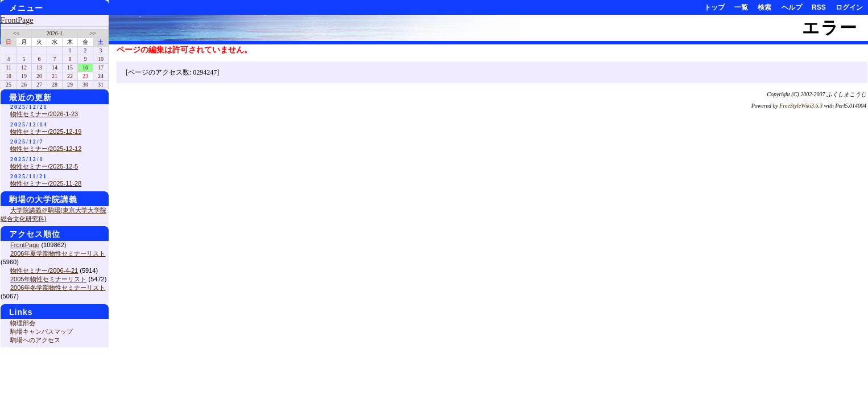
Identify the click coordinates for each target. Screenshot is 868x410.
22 (70, 76)
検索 (764, 7)
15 (70, 67)
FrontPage (17, 20)
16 (85, 67)
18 (9, 76)
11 (9, 67)
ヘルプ (792, 7)
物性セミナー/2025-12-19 (46, 132)
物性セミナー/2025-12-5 (44, 166)
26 (24, 85)
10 (101, 59)
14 (55, 67)
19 (24, 76)
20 (39, 76)
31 (101, 85)
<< (16, 33)
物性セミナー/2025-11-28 (46, 183)
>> (93, 33)
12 (24, 67)
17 (101, 67)
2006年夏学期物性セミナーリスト (58, 253)
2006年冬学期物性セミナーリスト (58, 288)
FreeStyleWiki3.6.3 (801, 106)
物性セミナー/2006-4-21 (44, 270)
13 (39, 67)
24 (101, 76)
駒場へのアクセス (35, 340)
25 (9, 85)
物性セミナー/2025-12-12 (46, 149)
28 (55, 85)
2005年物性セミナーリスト (48, 279)
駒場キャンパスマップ (42, 331)
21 (55, 76)
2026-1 (55, 33)
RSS (819, 7)
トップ (714, 7)
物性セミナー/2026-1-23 (44, 114)
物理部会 (23, 323)
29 (70, 85)
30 (85, 85)
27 (39, 85)
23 (85, 76)
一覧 (741, 7)
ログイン (849, 7)
